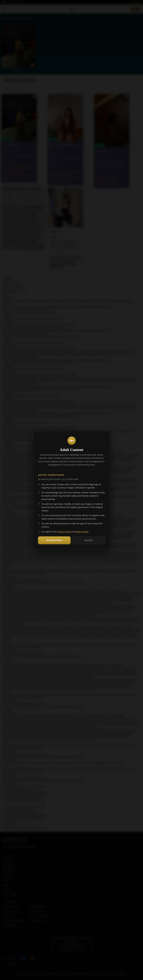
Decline (89, 540)
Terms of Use (64, 532)
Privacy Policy (82, 532)
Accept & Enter (54, 540)
